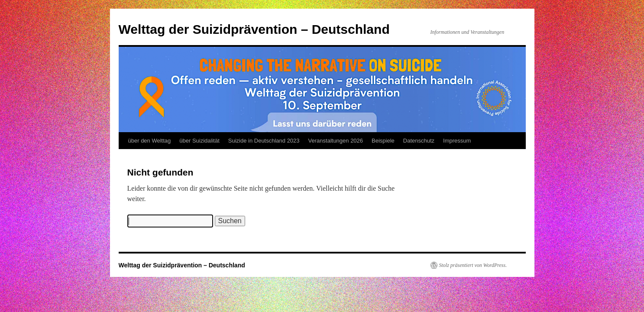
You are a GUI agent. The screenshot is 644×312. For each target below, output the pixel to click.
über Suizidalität (199, 141)
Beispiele (383, 141)
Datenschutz (419, 141)
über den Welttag (150, 141)
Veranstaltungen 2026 (336, 141)
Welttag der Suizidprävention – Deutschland (254, 29)
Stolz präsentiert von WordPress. (473, 265)
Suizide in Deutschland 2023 (264, 141)
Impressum (457, 141)
